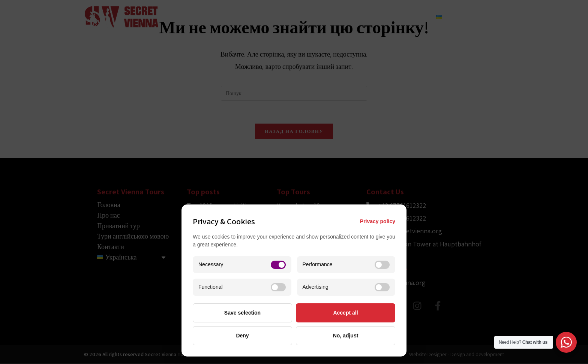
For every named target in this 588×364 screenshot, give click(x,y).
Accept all (345, 313)
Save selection (242, 313)
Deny (242, 336)
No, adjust (346, 336)
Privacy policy (378, 221)
